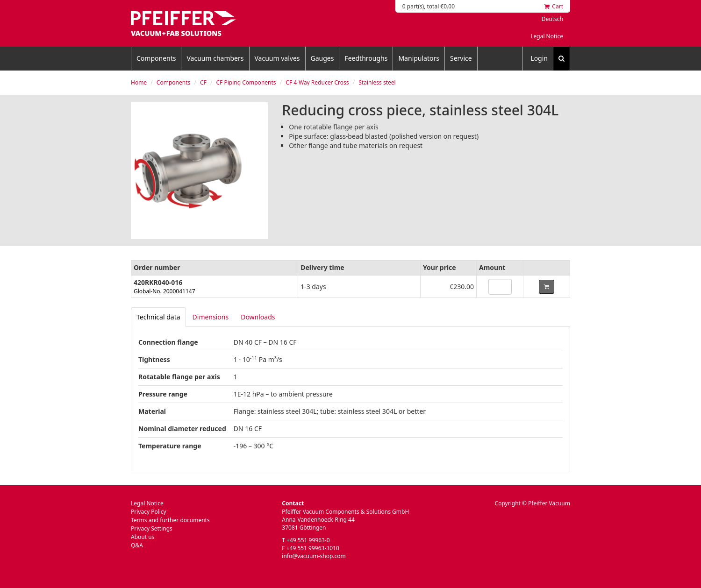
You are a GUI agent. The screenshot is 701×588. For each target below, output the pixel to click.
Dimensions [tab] (211, 317)
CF (203, 82)
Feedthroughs (366, 58)
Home (139, 82)
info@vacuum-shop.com (314, 556)
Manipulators (419, 58)
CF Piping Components (246, 82)
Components (156, 58)
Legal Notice (547, 36)
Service (461, 58)
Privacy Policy (149, 512)
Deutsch (552, 19)
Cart (554, 6)
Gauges (322, 58)
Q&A (137, 545)
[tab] (158, 317)
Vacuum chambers (215, 58)
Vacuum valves (277, 58)
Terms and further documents (170, 520)
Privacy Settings (152, 528)
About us (143, 537)
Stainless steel (377, 82)
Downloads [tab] (258, 317)
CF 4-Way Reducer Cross (317, 82)
